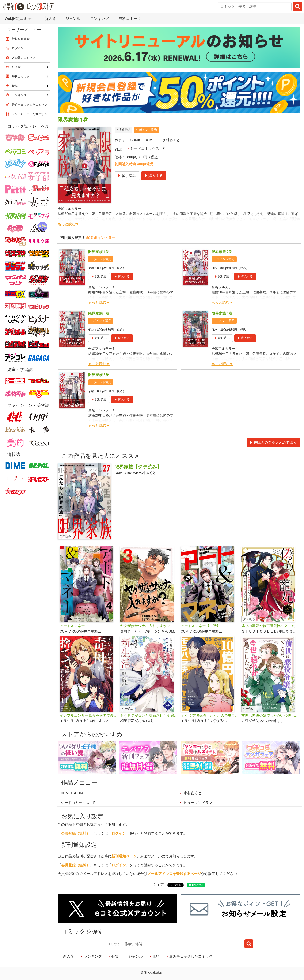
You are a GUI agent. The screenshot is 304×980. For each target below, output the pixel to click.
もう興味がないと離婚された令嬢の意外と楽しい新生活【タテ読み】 (149, 715)
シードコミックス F (147, 148)
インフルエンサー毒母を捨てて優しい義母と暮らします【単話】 (88, 715)
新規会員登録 (21, 39)
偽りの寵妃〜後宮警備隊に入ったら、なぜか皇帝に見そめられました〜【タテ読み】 (270, 626)
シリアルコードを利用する (30, 114)
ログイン (119, 833)
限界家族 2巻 (222, 252)
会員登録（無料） (76, 833)
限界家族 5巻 (99, 375)
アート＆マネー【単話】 (200, 626)
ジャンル (73, 18)
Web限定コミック (20, 18)
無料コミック (130, 18)
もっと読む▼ (68, 224)
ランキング (99, 18)
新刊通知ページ (124, 856)
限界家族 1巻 (99, 252)
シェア (158, 884)
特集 (115, 956)
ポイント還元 (148, 130)
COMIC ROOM (141, 140)
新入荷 (50, 18)
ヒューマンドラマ (198, 803)
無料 (156, 956)
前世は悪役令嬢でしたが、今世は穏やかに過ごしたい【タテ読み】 (270, 715)
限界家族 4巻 (222, 313)
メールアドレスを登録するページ (174, 874)
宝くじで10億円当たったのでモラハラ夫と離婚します (209, 715)
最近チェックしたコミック (191, 956)
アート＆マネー (72, 626)
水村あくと (171, 140)
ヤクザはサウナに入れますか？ (145, 626)
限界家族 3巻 (99, 313)
